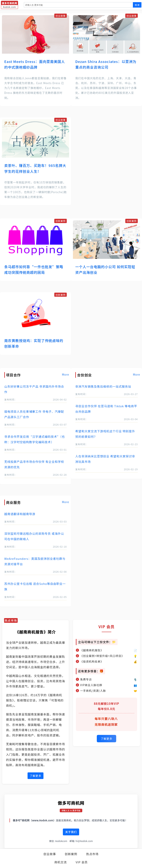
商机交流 (61, 862)
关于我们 (71, 832)
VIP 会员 (82, 862)
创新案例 (71, 854)
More (65, 374)
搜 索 (137, 5)
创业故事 (50, 854)
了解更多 (35, 776)
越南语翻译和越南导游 (20, 514)
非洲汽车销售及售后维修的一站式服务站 (103, 386)
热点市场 (92, 854)
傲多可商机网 (71, 803)
